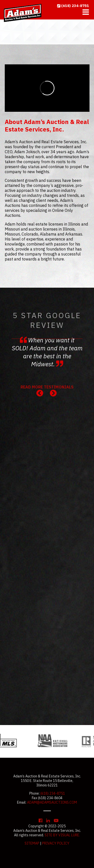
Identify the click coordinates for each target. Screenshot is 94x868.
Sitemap (32, 843)
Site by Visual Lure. (62, 835)
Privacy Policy (56, 843)
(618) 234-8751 (75, 6)
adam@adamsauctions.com (52, 802)
